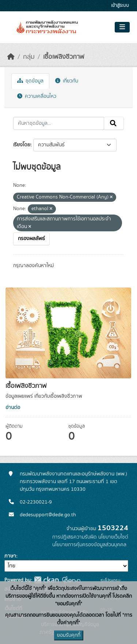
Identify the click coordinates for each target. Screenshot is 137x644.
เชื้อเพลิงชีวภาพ (64, 57)
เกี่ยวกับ (67, 81)
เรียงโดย (22, 145)
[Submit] (114, 123)
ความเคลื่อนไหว (37, 96)
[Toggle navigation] (122, 27)
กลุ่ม (29, 57)
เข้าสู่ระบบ (120, 6)
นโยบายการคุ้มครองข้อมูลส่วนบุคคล (89, 545)
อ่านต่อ (13, 408)
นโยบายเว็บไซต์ (113, 537)
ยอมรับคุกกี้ (69, 635)
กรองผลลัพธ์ (31, 239)
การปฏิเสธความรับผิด (75, 537)
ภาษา (10, 556)
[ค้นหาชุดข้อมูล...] (59, 123)
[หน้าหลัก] (11, 57)
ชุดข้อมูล (30, 81)
